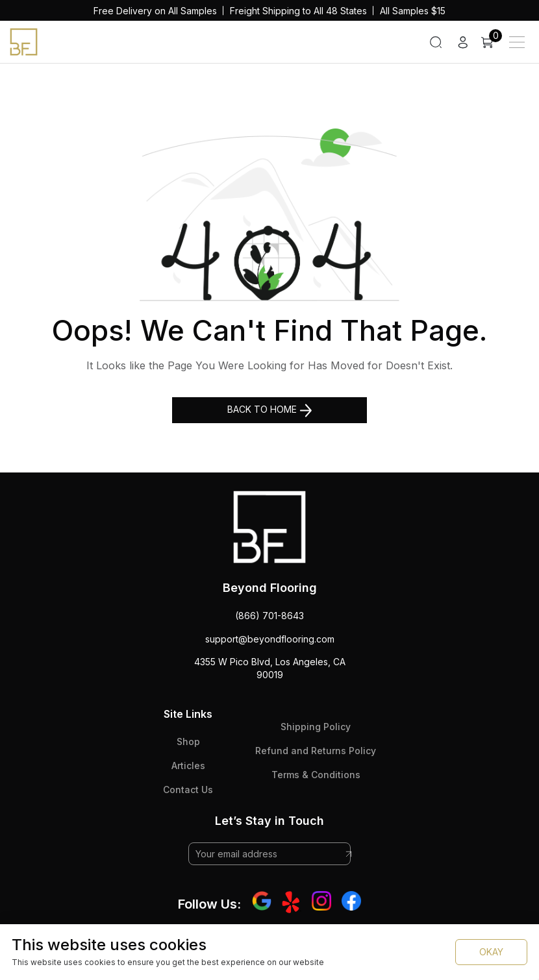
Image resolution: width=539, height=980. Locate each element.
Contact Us (188, 790)
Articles (188, 766)
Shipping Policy (316, 727)
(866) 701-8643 (269, 616)
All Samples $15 (413, 11)
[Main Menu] (517, 42)
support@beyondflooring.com (270, 639)
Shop (188, 741)
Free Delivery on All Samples (155, 11)
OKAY (491, 952)
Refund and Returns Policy (316, 751)
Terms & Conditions (316, 775)
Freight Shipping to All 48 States (298, 11)
